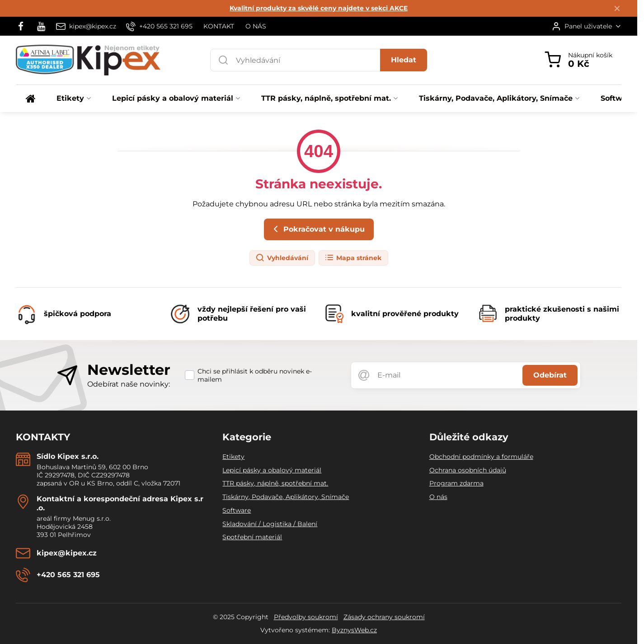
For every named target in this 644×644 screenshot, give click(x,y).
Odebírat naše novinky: (129, 384)
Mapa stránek (353, 258)
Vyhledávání (282, 258)
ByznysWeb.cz (354, 630)
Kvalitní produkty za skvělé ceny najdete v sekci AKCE (319, 8)
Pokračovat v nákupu (317, 229)
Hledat (404, 60)
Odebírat (550, 375)
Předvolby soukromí (306, 617)
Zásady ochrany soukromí (384, 617)
